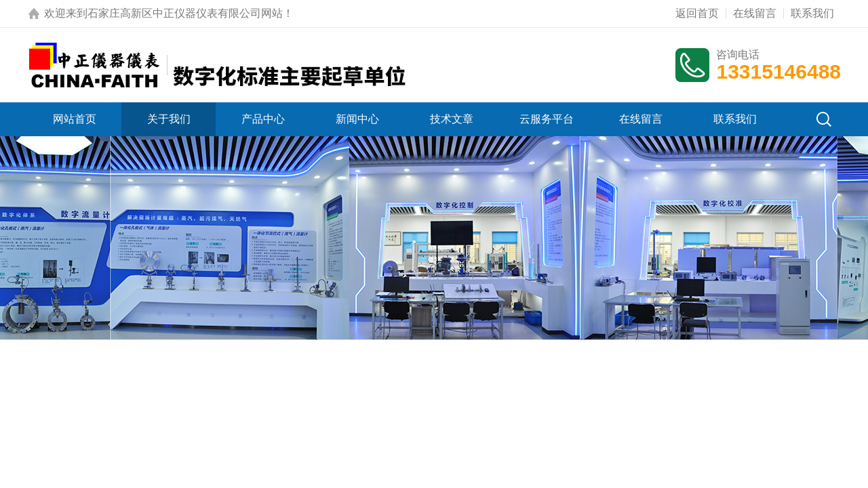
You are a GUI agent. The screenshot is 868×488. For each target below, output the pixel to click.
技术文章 (452, 119)
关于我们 (169, 119)
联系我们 (812, 13)
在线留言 (755, 13)
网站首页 (75, 119)
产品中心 (263, 119)
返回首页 (697, 13)
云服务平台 (547, 119)
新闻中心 (357, 119)
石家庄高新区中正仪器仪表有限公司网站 (185, 13)
